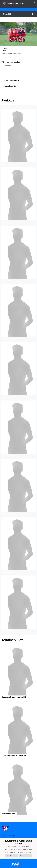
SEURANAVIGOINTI (20, 3)
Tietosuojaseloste (8, 835)
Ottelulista (6, 73)
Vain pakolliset (25, 856)
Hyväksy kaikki (12, 856)
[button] (18, 137)
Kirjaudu (18, 14)
